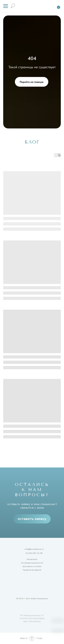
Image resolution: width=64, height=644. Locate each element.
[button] (6, 6)
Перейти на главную (32, 82)
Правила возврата (32, 570)
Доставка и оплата (32, 566)
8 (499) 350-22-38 (34, 553)
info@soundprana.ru (34, 549)
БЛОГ (32, 142)
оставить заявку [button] (32, 519)
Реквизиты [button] (32, 559)
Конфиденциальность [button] (32, 563)
